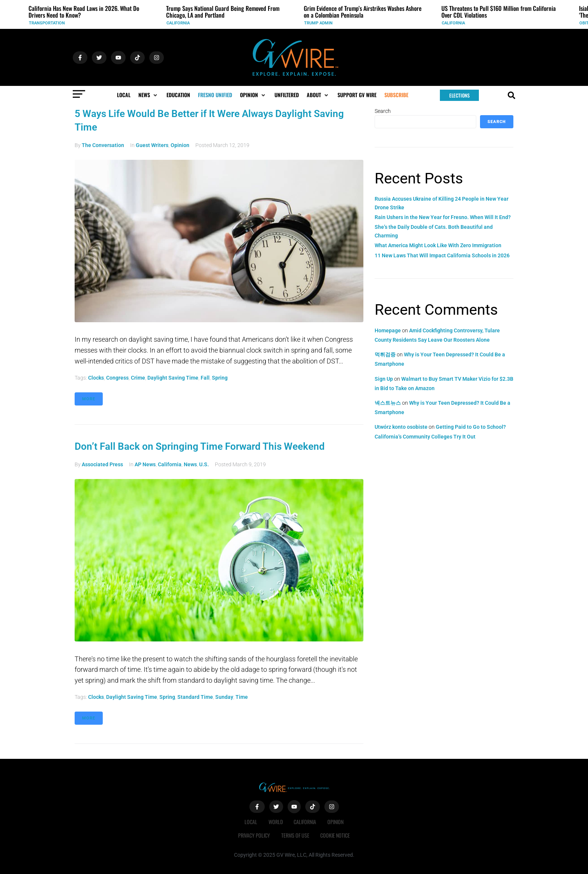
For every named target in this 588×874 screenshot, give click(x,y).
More (89, 399)
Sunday (224, 697)
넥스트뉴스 (388, 403)
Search (383, 111)
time (242, 697)
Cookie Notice (335, 835)
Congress (117, 378)
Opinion (180, 145)
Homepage (388, 330)
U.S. (204, 464)
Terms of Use (295, 835)
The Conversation (103, 145)
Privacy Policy (254, 835)
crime (138, 378)
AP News (145, 464)
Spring (220, 378)
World (276, 822)
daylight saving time (173, 378)
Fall (205, 378)
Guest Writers (152, 145)
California (178, 23)
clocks (96, 378)
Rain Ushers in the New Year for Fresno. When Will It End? (443, 217)
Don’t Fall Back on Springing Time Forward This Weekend (200, 446)
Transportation (47, 23)
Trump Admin (318, 23)
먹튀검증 (385, 354)
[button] (148, 95)
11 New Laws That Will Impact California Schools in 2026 (442, 255)
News (190, 464)
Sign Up (384, 379)
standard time (195, 697)
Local (251, 822)
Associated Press (102, 464)
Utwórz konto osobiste (401, 427)
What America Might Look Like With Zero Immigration (438, 245)
